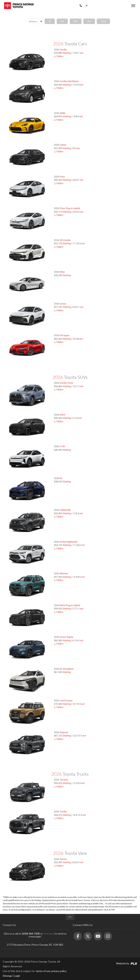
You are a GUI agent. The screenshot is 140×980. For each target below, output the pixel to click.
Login (17, 976)
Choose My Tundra (112, 815)
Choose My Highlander (112, 513)
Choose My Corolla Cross (112, 386)
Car (62, 21)
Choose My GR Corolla (112, 243)
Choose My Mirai (112, 275)
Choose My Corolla (112, 53)
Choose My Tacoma (112, 783)
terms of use (43, 971)
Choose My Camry (112, 148)
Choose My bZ (112, 481)
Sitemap (7, 976)
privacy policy (59, 971)
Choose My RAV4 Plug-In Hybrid (112, 608)
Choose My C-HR (112, 450)
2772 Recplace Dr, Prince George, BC (109, 6)
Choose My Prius (112, 180)
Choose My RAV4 (112, 418)
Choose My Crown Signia (112, 640)
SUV (76, 21)
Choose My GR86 (112, 116)
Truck (103, 21)
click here (49, 933)
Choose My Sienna (112, 862)
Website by (127, 963)
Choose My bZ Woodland (112, 672)
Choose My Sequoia (112, 736)
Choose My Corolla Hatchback (112, 84)
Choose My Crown (112, 307)
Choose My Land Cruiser (112, 704)
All (50, 21)
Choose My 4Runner (112, 577)
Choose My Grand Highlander (112, 545)
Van (89, 21)
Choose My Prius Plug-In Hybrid (112, 212)
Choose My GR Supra (112, 339)
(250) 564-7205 (69, 6)
